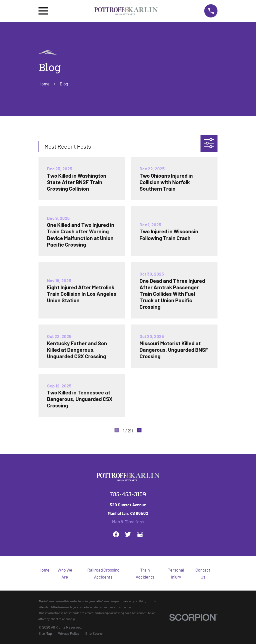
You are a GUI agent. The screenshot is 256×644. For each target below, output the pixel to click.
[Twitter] (128, 534)
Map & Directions (128, 522)
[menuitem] (45, 634)
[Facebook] (116, 534)
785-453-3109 (128, 495)
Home (44, 570)
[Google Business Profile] (140, 534)
